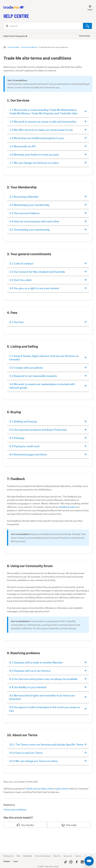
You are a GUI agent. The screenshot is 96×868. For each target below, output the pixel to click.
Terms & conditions (29, 47)
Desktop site (9, 856)
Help (18, 856)
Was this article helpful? (18, 818)
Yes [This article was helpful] (23, 825)
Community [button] (85, 36)
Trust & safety (14, 47)
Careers (78, 856)
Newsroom (68, 856)
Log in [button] (15, 861)
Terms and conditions (15, 809)
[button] (88, 7)
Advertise (88, 856)
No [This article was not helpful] (68, 825)
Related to (9, 805)
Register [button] (7, 861)
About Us (57, 856)
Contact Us (28, 856)
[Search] (48, 26)
